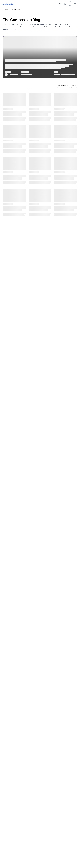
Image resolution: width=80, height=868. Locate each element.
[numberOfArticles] (74, 86)
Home (6, 10)
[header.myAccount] (70, 4)
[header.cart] (65, 4)
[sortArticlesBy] (63, 86)
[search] (60, 4)
